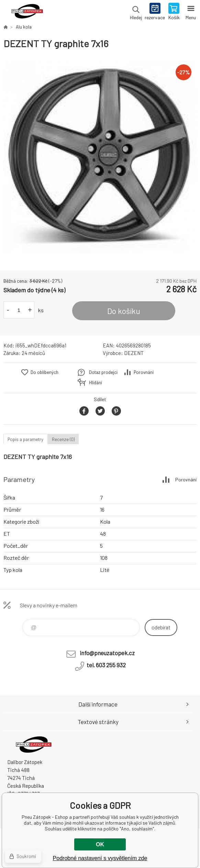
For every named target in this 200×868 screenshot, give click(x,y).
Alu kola (24, 27)
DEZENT (134, 353)
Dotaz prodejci (103, 372)
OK (100, 844)
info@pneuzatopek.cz (107, 653)
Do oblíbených (45, 372)
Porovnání (144, 372)
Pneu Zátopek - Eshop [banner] (27, 12)
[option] (100, 157)
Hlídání (96, 383)
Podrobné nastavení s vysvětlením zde (100, 858)
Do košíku (124, 311)
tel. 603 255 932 (106, 665)
